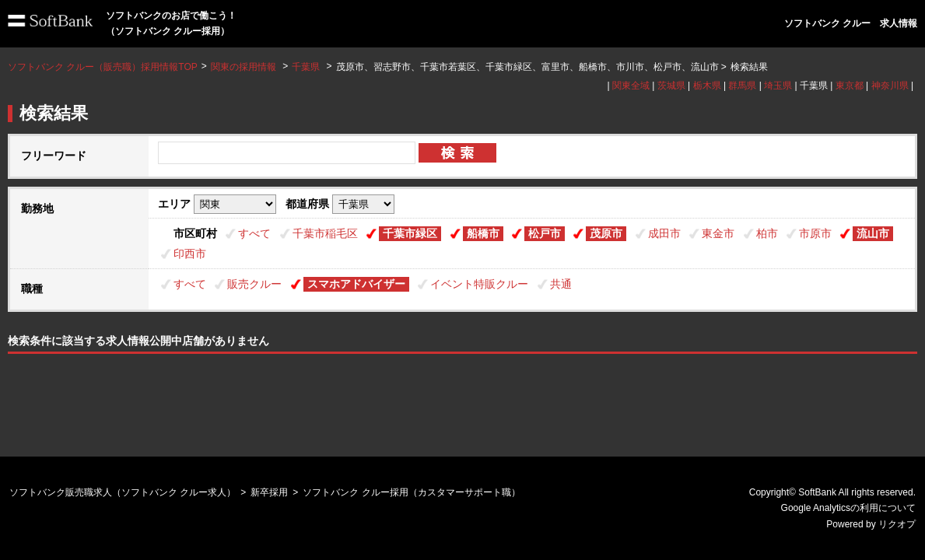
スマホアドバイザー (356, 284)
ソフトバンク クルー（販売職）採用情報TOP (103, 67)
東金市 (718, 233)
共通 (561, 284)
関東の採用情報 (245, 67)
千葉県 (306, 67)
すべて (254, 233)
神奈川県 (890, 86)
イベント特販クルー (479, 284)
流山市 (873, 233)
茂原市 (606, 233)
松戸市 (545, 233)
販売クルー (254, 284)
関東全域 (631, 86)
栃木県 (707, 86)
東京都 (850, 86)
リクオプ (897, 524)
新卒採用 (269, 492)
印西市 (190, 254)
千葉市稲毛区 (325, 233)
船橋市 (483, 233)
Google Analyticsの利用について (848, 508)
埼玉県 (778, 86)
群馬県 (742, 86)
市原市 (815, 233)
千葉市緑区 (410, 233)
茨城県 (671, 86)
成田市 (664, 233)
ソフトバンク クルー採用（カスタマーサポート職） (411, 492)
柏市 (767, 233)
